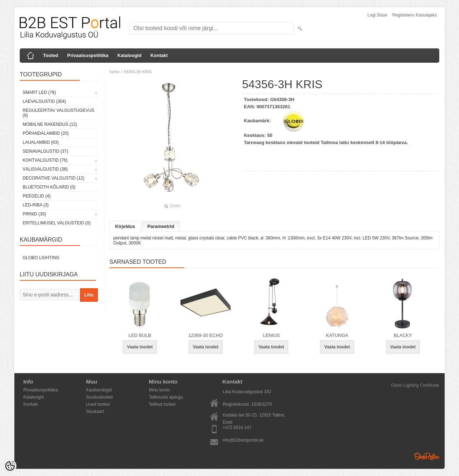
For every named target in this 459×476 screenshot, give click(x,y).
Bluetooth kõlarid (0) (49, 187)
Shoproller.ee (427, 456)
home (114, 72)
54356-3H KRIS (138, 72)
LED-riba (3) (36, 205)
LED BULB (140, 335)
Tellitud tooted (162, 404)
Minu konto (159, 390)
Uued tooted (98, 404)
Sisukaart (95, 411)
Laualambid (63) (41, 142)
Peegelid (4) (37, 196)
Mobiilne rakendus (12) (50, 124)
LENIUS (271, 335)
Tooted (51, 55)
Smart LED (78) (39, 92)
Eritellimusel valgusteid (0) (56, 223)
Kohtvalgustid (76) (45, 160)
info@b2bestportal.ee (243, 440)
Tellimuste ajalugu (166, 397)
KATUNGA (337, 335)
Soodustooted (99, 397)
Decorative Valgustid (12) (53, 178)
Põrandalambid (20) (46, 133)
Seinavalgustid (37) (45, 151)
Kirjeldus (125, 226)
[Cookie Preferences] (10, 466)
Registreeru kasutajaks (415, 15)
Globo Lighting (41, 258)
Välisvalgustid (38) (45, 169)
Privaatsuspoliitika (88, 55)
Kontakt (159, 55)
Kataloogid (129, 55)
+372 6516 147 (237, 428)
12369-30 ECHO (205, 335)
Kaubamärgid (99, 390)
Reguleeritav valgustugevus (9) (58, 113)
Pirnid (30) (34, 214)
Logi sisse (377, 15)
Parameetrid (161, 226)
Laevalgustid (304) (44, 101)
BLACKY (403, 335)
